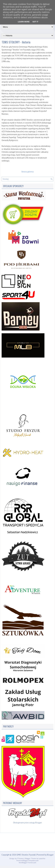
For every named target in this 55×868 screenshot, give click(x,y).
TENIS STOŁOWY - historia (16, 42)
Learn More (24, 22)
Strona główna (27, 172)
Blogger (38, 823)
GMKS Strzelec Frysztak (26, 855)
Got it (35, 22)
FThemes (20, 859)
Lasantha (42, 859)
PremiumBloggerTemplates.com (27, 861)
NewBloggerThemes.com (27, 863)
